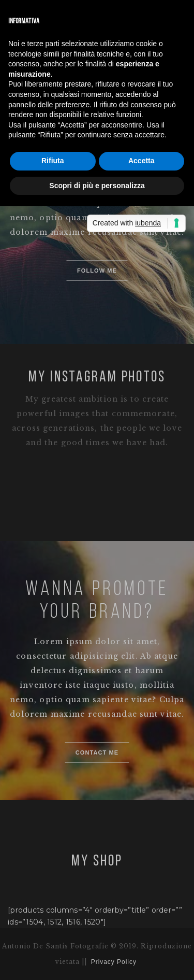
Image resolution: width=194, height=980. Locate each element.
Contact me (97, 752)
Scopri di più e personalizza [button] (97, 186)
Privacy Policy (114, 962)
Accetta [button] (141, 161)
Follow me (97, 271)
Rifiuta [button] (53, 161)
